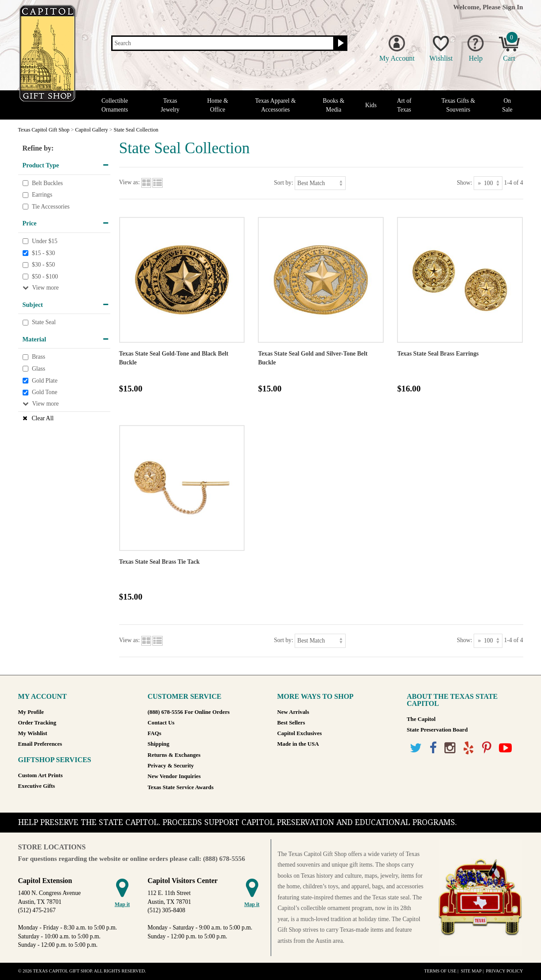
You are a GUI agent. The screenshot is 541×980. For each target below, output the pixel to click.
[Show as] (488, 183)
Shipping (158, 744)
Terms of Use (440, 971)
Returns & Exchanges (174, 755)
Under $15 (45, 241)
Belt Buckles (47, 183)
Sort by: (283, 183)
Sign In (513, 7)
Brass (39, 357)
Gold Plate (45, 381)
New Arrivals (293, 712)
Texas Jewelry (170, 105)
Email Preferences (40, 744)
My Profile (31, 712)
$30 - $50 (43, 265)
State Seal (44, 323)
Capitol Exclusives (300, 733)
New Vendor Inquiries (174, 776)
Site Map (471, 971)
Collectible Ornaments (115, 105)
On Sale (507, 105)
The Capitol (421, 719)
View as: (130, 183)
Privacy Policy (504, 971)
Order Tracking (37, 723)
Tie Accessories (51, 207)
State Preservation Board (437, 730)
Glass (39, 369)
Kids (371, 105)
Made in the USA (298, 744)
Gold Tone (45, 392)
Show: (465, 183)
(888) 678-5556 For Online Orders (189, 712)
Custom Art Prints (41, 775)
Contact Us (161, 723)
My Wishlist (33, 733)
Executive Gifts (37, 786)
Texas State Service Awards (181, 787)
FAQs (154, 733)
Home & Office (218, 105)
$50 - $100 (45, 277)
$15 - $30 (43, 253)
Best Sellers (291, 723)
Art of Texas (404, 105)
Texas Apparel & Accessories (276, 105)
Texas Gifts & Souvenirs (458, 105)
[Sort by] (320, 183)
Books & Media (334, 105)
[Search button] (340, 43)
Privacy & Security (171, 766)
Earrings (42, 195)
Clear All (43, 418)
